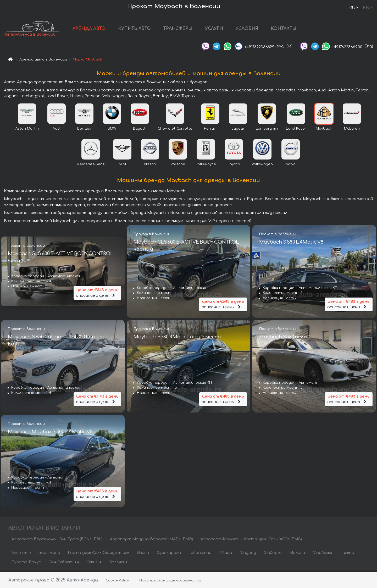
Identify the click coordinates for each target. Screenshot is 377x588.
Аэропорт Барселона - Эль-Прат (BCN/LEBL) (57, 541)
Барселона (49, 554)
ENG (368, 8)
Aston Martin (27, 130)
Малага (297, 554)
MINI (122, 166)
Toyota (234, 166)
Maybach (324, 130)
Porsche (178, 166)
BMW (112, 130)
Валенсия (118, 564)
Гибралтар (200, 554)
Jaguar (238, 130)
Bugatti (140, 130)
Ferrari (210, 130)
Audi (57, 130)
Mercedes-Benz (90, 166)
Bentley (84, 130)
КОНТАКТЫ (291, 29)
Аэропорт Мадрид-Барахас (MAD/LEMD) (151, 541)
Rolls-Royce (206, 166)
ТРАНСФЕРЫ (185, 29)
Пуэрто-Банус (26, 564)
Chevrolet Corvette (175, 130)
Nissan (150, 166)
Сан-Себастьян (64, 564)
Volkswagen (262, 166)
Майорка (273, 554)
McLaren (352, 130)
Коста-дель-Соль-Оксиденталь (98, 554)
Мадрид (248, 554)
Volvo (291, 166)
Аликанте (21, 554)
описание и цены (97, 294)
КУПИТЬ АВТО (142, 29)
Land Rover (296, 130)
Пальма (347, 554)
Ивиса (143, 554)
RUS (354, 8)
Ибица (226, 554)
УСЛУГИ (222, 29)
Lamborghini (267, 130)
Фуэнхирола (169, 554)
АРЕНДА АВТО (97, 29)
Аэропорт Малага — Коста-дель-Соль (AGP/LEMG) (251, 541)
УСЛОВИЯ (254, 29)
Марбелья (322, 554)
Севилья (94, 564)
